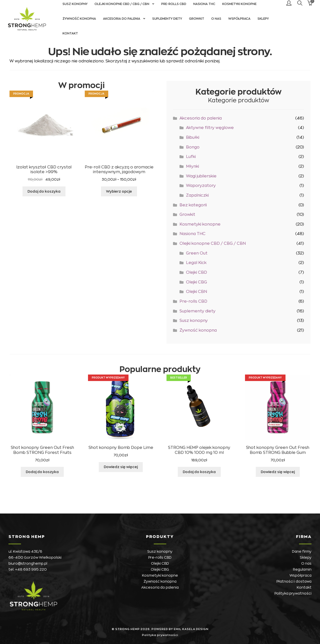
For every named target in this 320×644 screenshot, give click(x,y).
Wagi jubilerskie (201, 176)
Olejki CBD (196, 272)
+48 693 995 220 (31, 569)
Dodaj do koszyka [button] (44, 191)
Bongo (193, 147)
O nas (216, 19)
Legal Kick (196, 263)
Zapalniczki (197, 195)
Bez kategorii (193, 205)
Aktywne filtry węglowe (210, 128)
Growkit (197, 19)
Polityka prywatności (293, 593)
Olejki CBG (196, 282)
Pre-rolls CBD (193, 301)
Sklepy (263, 19)
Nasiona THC (192, 234)
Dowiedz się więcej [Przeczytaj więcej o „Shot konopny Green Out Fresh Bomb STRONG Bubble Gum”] (278, 472)
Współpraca (239, 19)
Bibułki (193, 137)
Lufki (191, 157)
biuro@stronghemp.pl (28, 563)
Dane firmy (302, 551)
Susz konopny (194, 321)
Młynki (192, 166)
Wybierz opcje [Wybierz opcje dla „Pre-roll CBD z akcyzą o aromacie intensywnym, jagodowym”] (119, 191)
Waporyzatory (201, 186)
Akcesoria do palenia (122, 19)
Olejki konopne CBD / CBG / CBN (213, 244)
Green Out (197, 253)
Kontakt (70, 33)
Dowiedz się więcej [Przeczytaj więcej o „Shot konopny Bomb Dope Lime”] (121, 467)
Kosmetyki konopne (200, 224)
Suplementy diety (167, 19)
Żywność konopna (79, 19)
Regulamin (302, 569)
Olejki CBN (196, 292)
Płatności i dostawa (294, 581)
